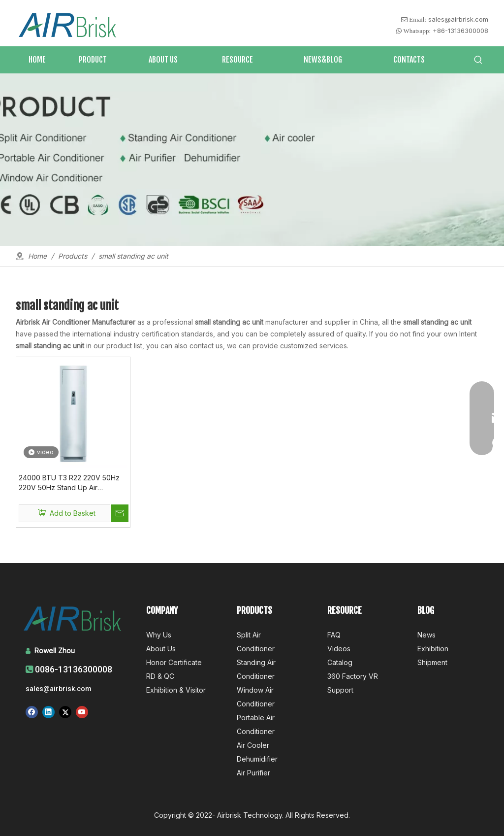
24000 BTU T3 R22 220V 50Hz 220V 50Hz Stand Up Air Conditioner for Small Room (69, 483)
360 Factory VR (353, 676)
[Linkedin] (48, 712)
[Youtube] (82, 712)
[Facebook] (32, 712)
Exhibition (433, 649)
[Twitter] (65, 712)
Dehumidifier (257, 759)
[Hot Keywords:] (478, 60)
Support (340, 690)
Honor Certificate (174, 662)
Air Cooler (253, 745)
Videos (339, 649)
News (426, 635)
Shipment (432, 662)
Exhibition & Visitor (176, 690)
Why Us (159, 635)
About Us (161, 649)
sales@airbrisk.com (458, 19)
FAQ (334, 635)
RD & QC (160, 676)
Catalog (340, 662)
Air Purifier (253, 773)
